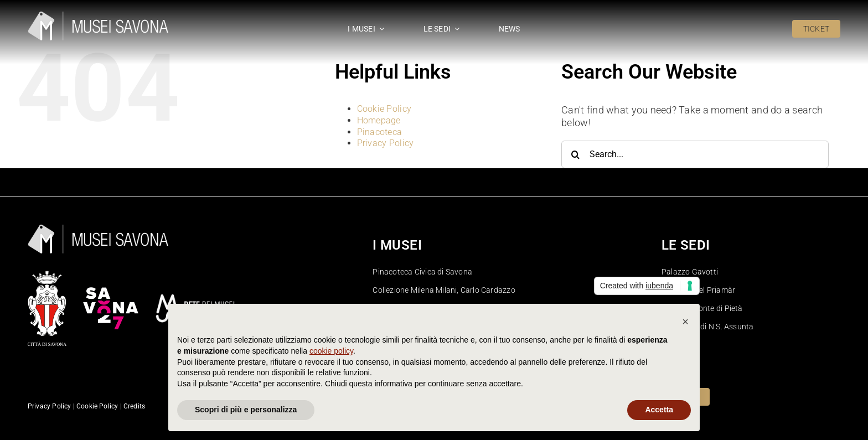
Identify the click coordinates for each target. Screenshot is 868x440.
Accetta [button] (659, 410)
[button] (685, 322)
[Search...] (695, 154)
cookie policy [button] (331, 351)
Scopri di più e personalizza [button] (246, 410)
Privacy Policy (386, 143)
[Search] (575, 154)
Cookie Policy (384, 109)
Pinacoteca (380, 132)
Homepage (379, 120)
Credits (134, 406)
